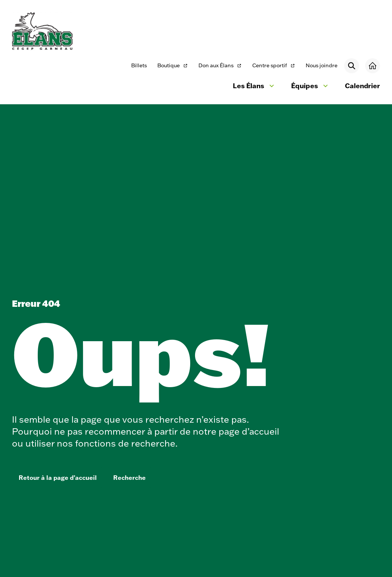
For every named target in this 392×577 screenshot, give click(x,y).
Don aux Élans (220, 66)
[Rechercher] (352, 66)
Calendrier (362, 86)
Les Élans (254, 87)
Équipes (311, 87)
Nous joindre (322, 65)
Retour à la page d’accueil (58, 478)
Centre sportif (274, 66)
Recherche (129, 478)
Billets (139, 65)
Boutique (173, 66)
